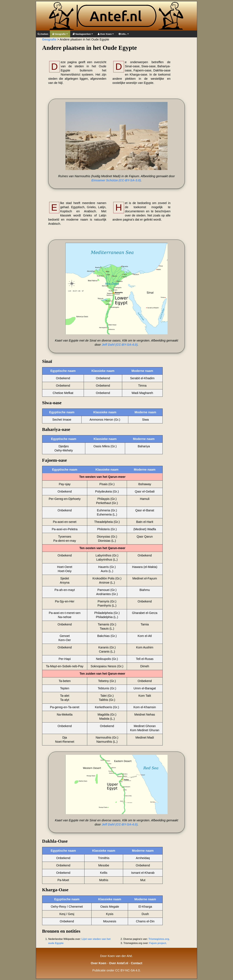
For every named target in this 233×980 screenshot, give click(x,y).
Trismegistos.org (159, 939)
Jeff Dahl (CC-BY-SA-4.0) (120, 345)
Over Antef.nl (119, 963)
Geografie (60, 34)
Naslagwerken (83, 34)
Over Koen (106, 34)
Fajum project (158, 943)
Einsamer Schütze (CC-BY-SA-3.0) (116, 180)
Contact (137, 963)
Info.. (124, 34)
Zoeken (43, 34)
